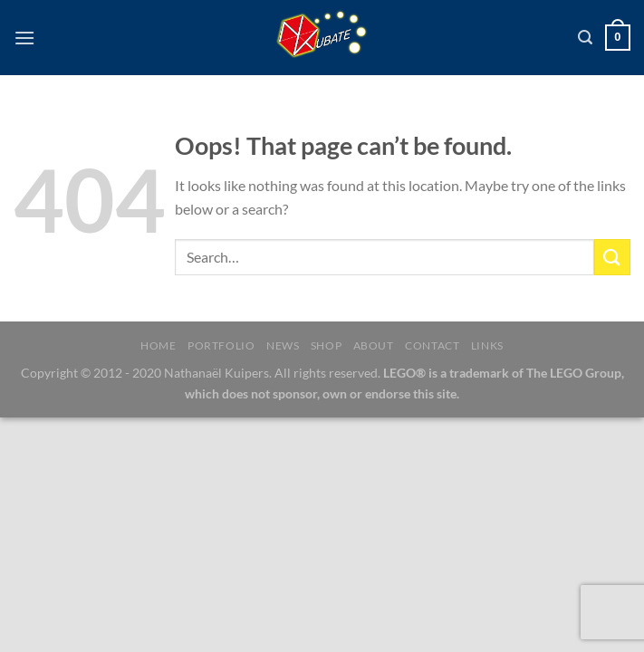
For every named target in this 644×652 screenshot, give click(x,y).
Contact (432, 345)
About (374, 345)
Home (158, 345)
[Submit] (612, 257)
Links (487, 345)
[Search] (585, 38)
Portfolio (221, 345)
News (283, 345)
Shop (326, 345)
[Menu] (24, 38)
